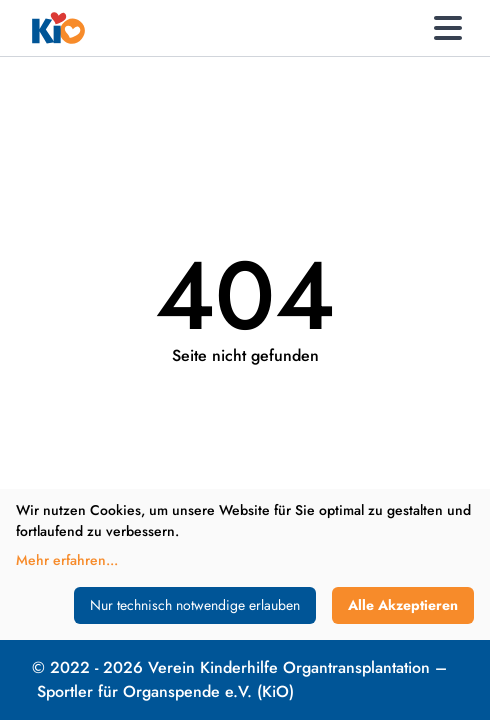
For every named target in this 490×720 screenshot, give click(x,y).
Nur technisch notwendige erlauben (195, 605)
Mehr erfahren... (67, 560)
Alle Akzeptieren (403, 605)
